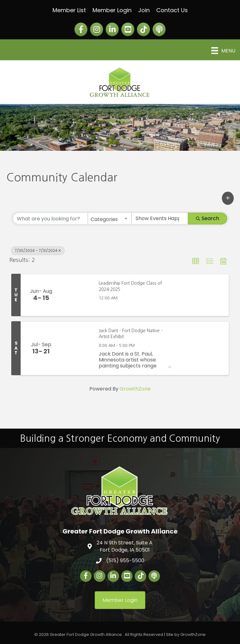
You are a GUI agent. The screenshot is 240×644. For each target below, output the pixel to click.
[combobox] (110, 219)
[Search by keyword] (50, 219)
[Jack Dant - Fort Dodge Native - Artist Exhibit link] (77, 348)
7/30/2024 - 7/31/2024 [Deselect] (38, 251)
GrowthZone (135, 389)
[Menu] (223, 51)
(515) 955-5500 (125, 560)
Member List (69, 10)
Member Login (112, 10)
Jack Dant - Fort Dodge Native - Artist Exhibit (131, 334)
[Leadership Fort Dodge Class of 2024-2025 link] (77, 295)
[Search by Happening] (160, 219)
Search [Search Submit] (207, 218)
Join (144, 10)
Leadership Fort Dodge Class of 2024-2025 (130, 286)
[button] (228, 198)
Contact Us (172, 10)
